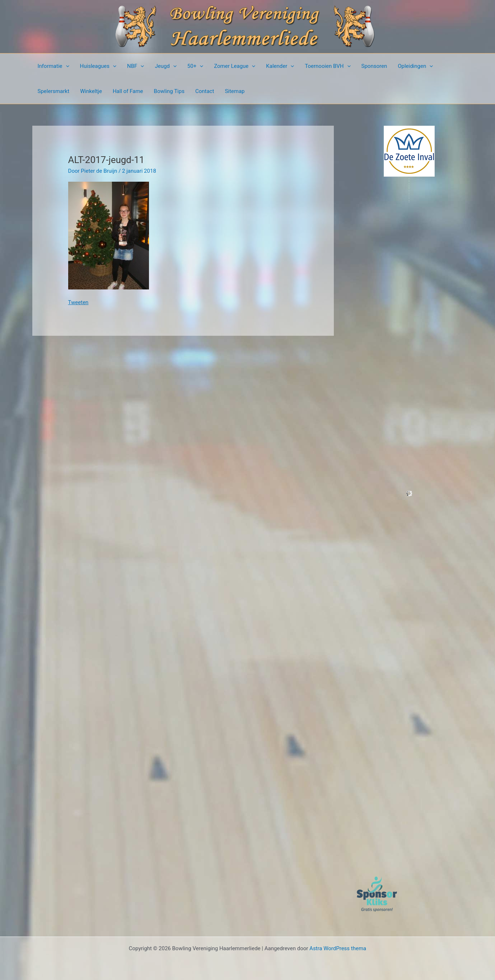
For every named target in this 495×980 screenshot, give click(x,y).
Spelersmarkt (54, 91)
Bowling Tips (169, 91)
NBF (136, 66)
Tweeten (78, 302)
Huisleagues (98, 66)
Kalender (280, 66)
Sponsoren (374, 66)
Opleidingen (415, 66)
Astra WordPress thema (338, 948)
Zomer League (235, 66)
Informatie (53, 66)
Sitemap (235, 91)
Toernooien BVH (328, 66)
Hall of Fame (128, 91)
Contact (205, 91)
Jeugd (165, 66)
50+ (195, 66)
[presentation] (66, 66)
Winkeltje (91, 91)
